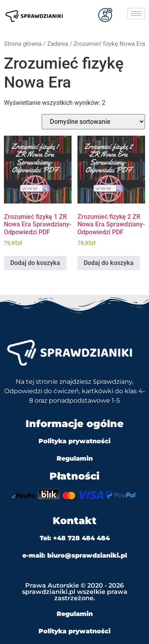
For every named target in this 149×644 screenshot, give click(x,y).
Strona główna (23, 44)
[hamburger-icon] (136, 14)
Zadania (58, 44)
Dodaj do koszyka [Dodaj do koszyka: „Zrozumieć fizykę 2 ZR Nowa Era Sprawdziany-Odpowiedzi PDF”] (109, 263)
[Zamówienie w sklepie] (93, 122)
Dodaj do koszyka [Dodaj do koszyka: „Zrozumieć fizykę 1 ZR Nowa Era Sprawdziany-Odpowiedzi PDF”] (35, 263)
